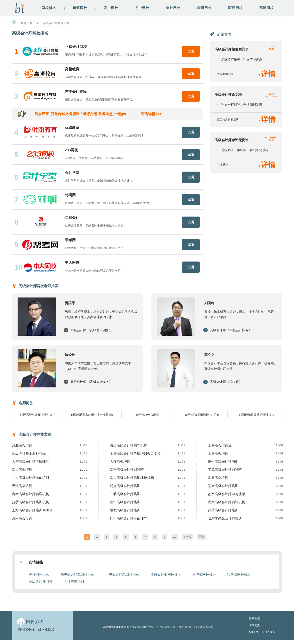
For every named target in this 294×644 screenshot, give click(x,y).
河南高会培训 (22, 518)
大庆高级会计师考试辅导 (31, 462)
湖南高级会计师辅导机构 (227, 502)
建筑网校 (80, 8)
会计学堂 (72, 173)
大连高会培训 (120, 462)
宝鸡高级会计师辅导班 (225, 470)
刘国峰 (209, 303)
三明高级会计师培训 (125, 494)
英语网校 (267, 8)
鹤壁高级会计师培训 (223, 510)
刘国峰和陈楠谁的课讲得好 (257, 415)
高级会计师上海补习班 (29, 453)
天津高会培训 (22, 486)
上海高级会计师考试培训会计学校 (135, 453)
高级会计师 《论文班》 (226, 382)
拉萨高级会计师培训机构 (31, 502)
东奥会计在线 (76, 92)
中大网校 (72, 263)
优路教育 (72, 128)
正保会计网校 (76, 47)
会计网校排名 (39, 575)
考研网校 (204, 8)
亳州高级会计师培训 (223, 462)
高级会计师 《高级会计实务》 (91, 330)
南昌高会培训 (218, 478)
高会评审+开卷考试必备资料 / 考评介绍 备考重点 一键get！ (98, 114)
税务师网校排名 (239, 575)
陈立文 (209, 355)
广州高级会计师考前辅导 (129, 518)
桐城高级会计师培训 (125, 510)
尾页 (201, 537)
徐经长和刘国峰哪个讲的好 (202, 415)
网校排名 (49, 8)
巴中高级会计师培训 (125, 502)
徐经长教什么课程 (147, 415)
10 (174, 537)
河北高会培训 (22, 445)
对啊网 (70, 195)
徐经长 (70, 355)
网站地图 (254, 625)
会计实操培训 (74, 581)
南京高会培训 (22, 470)
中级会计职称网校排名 (122, 575)
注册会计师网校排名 (166, 575)
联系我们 (254, 618)
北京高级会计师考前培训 (31, 478)
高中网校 (111, 8)
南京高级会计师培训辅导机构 (132, 478)
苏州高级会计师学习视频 (227, 494)
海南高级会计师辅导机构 (31, 494)
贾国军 (70, 303)
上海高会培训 (218, 453)
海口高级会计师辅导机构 (129, 445)
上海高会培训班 (220, 445)
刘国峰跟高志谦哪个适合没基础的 (92, 415)
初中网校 (142, 8)
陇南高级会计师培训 (223, 486)
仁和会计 (72, 218)
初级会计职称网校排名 (77, 575)
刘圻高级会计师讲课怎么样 (38, 415)
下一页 (187, 537)
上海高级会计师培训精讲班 (32, 510)
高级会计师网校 (41, 581)
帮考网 (70, 240)
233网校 (72, 150)
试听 (191, 51)
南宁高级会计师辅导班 (127, 470)
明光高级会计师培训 (125, 486)
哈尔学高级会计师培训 (225, 518)
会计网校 (173, 8)
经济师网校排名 (204, 575)
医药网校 (235, 8)
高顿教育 (72, 69)
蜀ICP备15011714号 (262, 632)
